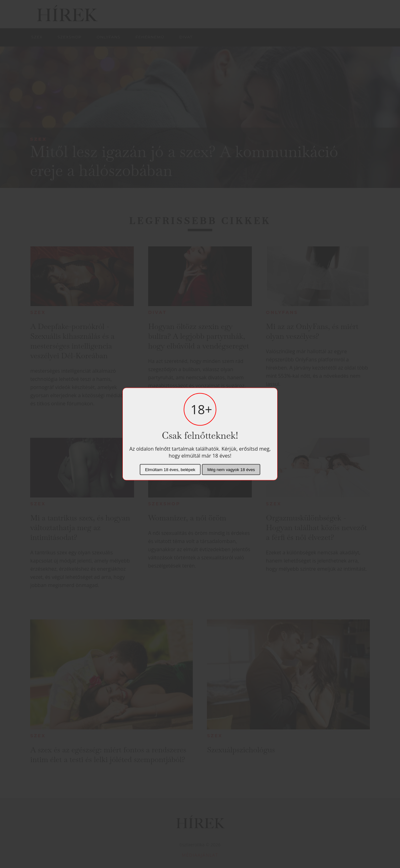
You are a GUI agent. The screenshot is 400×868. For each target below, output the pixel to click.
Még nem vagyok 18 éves (231, 470)
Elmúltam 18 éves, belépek (170, 470)
